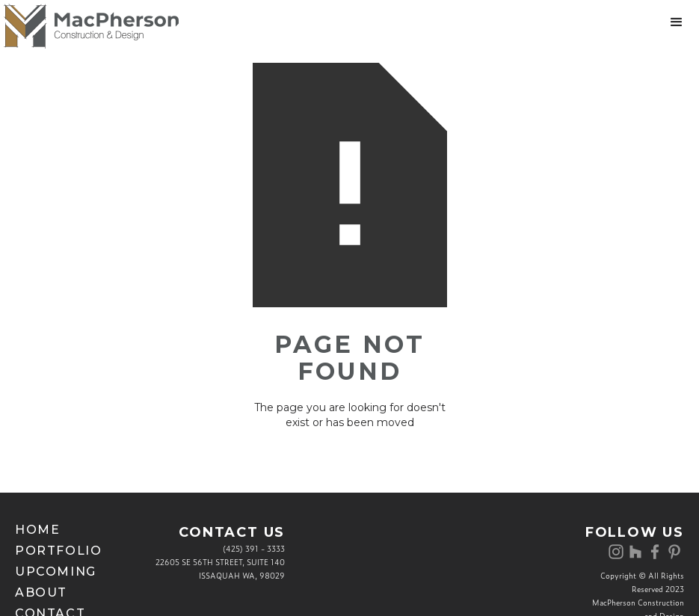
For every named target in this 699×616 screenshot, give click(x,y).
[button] (677, 22)
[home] (89, 26)
